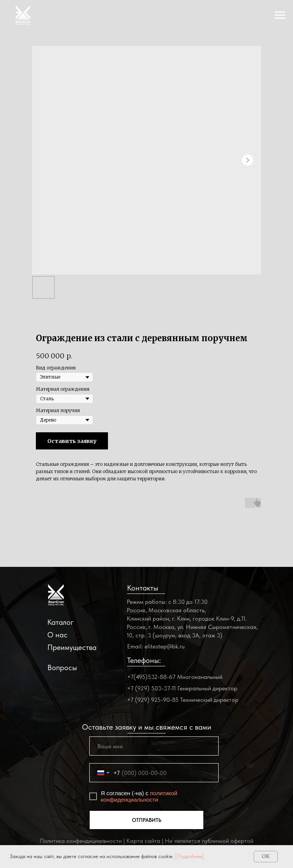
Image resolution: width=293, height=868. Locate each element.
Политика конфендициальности (81, 841)
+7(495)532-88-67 (151, 677)
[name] (154, 746)
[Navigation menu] (280, 15)
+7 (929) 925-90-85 (153, 700)
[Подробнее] (190, 856)
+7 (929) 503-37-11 (151, 688)
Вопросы (62, 667)
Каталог (60, 622)
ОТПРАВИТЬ (147, 820)
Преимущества (72, 647)
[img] (56, 595)
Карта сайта (143, 841)
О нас (57, 635)
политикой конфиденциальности (139, 796)
